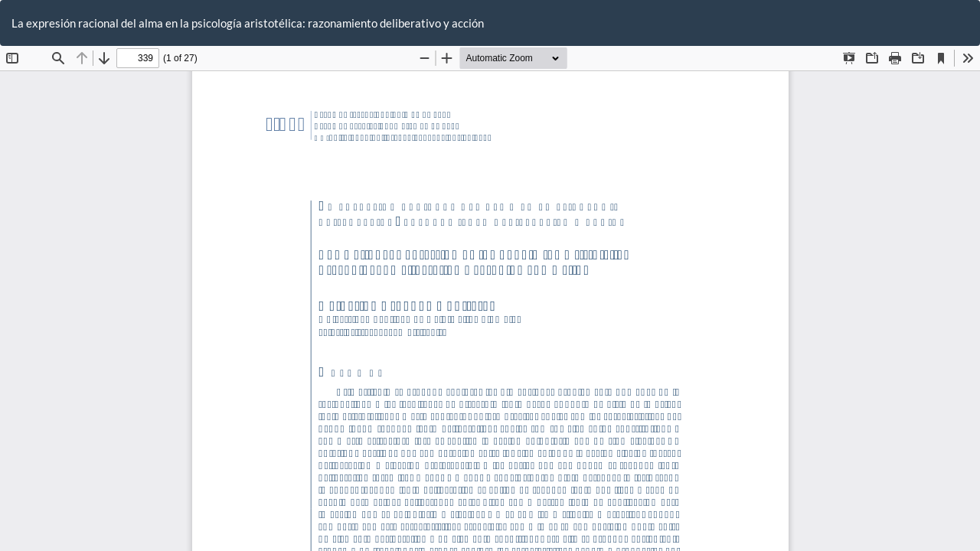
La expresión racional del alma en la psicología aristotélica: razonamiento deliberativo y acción (248, 23)
